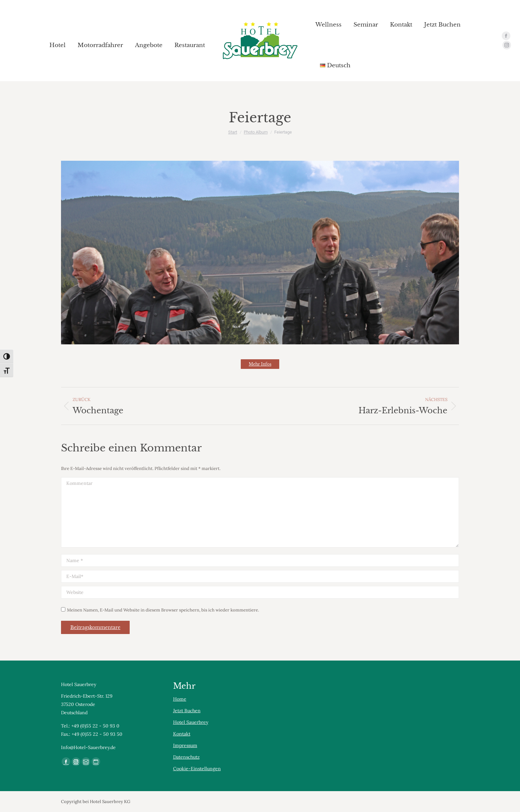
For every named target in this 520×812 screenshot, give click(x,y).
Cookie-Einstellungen (197, 769)
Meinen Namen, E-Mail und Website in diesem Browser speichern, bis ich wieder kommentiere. (163, 610)
